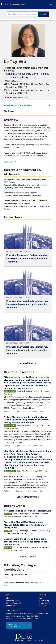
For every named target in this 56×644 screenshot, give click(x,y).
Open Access (21, 412)
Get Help (43, 606)
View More (10, 162)
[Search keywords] (22, 14)
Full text (7, 412)
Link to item (33, 412)
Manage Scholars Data (15, 603)
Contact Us (10, 606)
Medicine (37, 196)
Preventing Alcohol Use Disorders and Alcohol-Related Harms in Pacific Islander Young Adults (25, 525)
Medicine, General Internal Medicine (18, 196)
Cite (42, 412)
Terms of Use (39, 640)
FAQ (41, 598)
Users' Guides (45, 603)
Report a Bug (44, 601)
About (8, 598)
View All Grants (28, 557)
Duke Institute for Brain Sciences (17, 206)
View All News (28, 363)
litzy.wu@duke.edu (14, 81)
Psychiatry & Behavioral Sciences (27, 188)
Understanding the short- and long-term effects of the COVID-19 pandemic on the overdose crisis (26, 542)
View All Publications (28, 497)
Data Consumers (13, 601)
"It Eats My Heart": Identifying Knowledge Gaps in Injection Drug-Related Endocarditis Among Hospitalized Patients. (27, 420)
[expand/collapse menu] (50, 105)
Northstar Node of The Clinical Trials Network (28, 511)
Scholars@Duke (18, 5)
